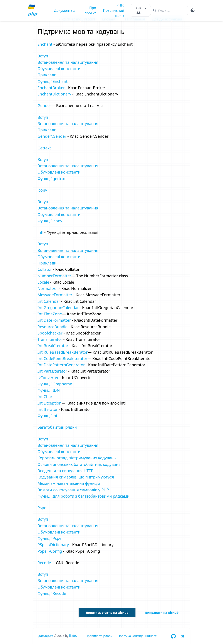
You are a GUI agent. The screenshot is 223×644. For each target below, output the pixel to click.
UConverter (48, 378)
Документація (66, 10)
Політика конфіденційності (137, 636)
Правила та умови (99, 636)
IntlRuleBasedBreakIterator (63, 352)
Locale (43, 282)
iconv (42, 190)
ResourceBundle (52, 327)
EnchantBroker (51, 88)
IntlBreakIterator (53, 346)
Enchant (45, 44)
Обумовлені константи (59, 69)
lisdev (73, 636)
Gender (44, 105)
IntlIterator (48, 409)
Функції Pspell (50, 538)
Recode (44, 563)
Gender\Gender (52, 136)
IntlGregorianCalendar (58, 308)
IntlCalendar (49, 301)
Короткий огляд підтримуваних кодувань (77, 458)
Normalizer (48, 288)
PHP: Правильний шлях (114, 10)
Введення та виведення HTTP (65, 471)
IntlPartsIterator (52, 371)
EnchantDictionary (54, 94)
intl (40, 232)
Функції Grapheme (55, 384)
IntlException (50, 403)
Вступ (43, 56)
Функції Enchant (52, 81)
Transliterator (50, 339)
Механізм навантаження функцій (69, 483)
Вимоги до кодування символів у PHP (73, 490)
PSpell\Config (50, 551)
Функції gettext (52, 179)
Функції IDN (49, 390)
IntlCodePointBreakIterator (62, 358)
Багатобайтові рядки (57, 427)
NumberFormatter (54, 276)
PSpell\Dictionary (53, 545)
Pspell (43, 508)
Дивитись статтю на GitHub (107, 613)
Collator (45, 269)
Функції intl (48, 416)
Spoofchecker (50, 333)
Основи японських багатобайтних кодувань (79, 464)
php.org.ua (46, 636)
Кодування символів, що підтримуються (76, 477)
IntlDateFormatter (54, 320)
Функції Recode (52, 593)
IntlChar (45, 396)
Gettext (44, 148)
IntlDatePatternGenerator (61, 365)
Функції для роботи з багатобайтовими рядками (84, 496)
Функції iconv (50, 221)
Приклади (47, 75)
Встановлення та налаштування (68, 62)
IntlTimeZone (50, 314)
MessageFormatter (55, 295)
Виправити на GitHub (162, 613)
